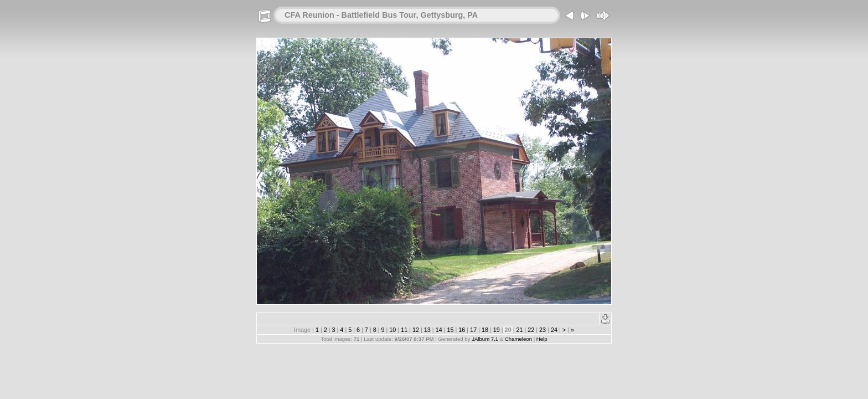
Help (542, 339)
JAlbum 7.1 (485, 339)
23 (542, 330)
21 (519, 330)
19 (497, 330)
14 (439, 330)
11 (404, 330)
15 (450, 330)
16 (462, 330)
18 (485, 330)
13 (427, 330)
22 (531, 330)
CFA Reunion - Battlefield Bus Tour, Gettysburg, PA (381, 15)
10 (392, 330)
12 (416, 330)
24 (554, 330)
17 (473, 330)
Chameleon (518, 339)
